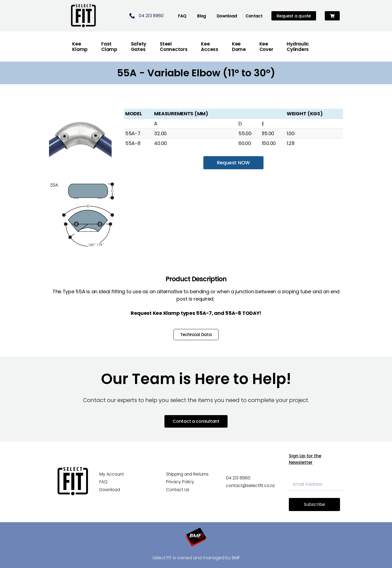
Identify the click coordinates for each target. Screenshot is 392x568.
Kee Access (209, 47)
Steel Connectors (174, 47)
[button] (332, 16)
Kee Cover (266, 47)
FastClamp (109, 47)
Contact (254, 16)
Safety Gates (139, 47)
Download (227, 16)
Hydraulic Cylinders (298, 47)
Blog (202, 16)
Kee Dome (239, 47)
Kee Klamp (80, 47)
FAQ (182, 16)
